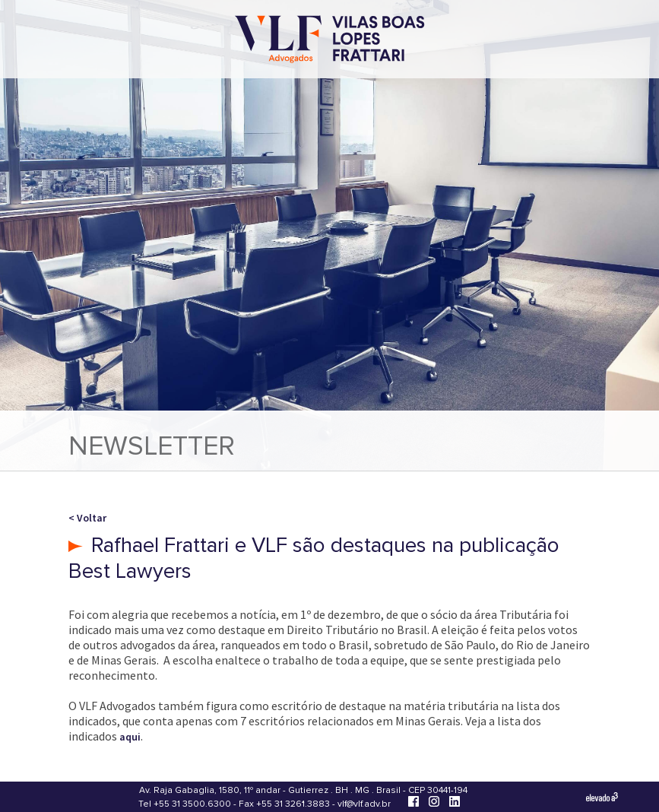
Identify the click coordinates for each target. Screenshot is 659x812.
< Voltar (87, 518)
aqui (130, 737)
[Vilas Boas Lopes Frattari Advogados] (330, 41)
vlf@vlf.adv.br (364, 804)
